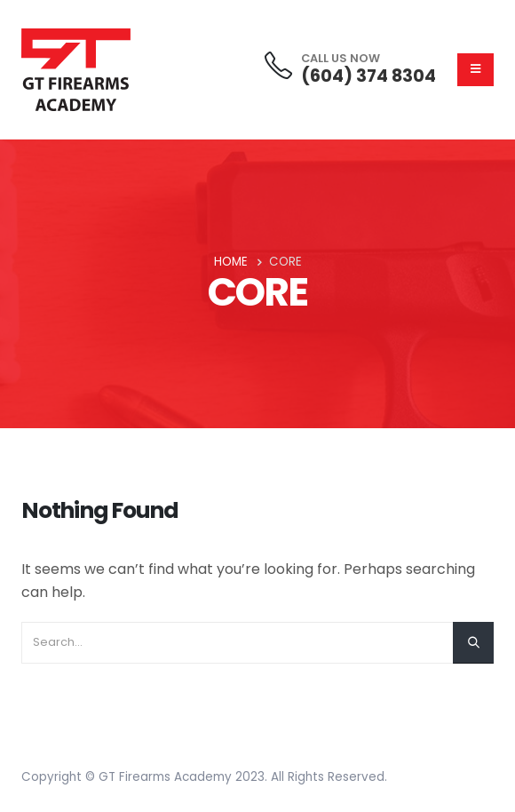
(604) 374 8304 (368, 76)
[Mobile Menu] (475, 70)
